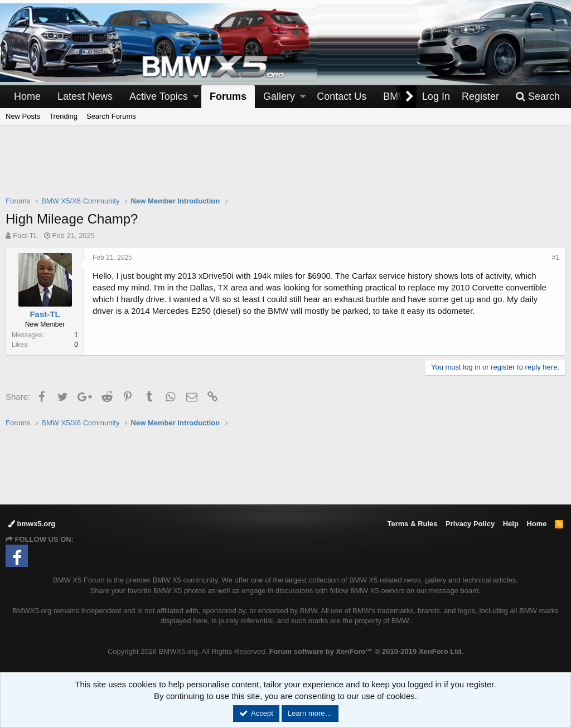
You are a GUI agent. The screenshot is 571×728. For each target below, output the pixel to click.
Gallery (279, 96)
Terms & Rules (412, 524)
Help (511, 524)
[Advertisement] (285, 168)
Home (27, 96)
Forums (228, 96)
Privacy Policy (470, 524)
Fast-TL (25, 236)
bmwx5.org (32, 524)
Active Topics (159, 96)
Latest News (85, 96)
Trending (63, 116)
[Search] (538, 97)
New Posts (23, 116)
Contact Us (342, 96)
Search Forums (111, 116)
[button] (196, 97)
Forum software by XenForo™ (366, 651)
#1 (556, 258)
